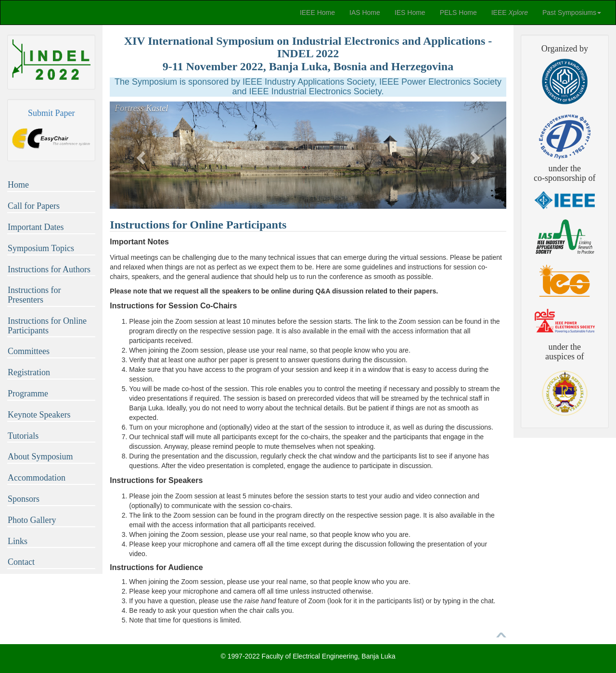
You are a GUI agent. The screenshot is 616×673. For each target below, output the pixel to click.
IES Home (410, 13)
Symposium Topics (41, 248)
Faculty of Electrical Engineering (310, 656)
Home (18, 185)
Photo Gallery (32, 520)
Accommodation (37, 478)
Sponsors (24, 499)
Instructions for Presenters (34, 295)
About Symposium (40, 457)
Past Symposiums (572, 13)
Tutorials (23, 436)
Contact (21, 562)
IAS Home (365, 13)
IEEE (510, 13)
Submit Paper (51, 113)
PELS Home (458, 13)
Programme (28, 394)
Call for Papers (34, 206)
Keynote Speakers (39, 415)
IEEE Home (317, 13)
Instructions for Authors (49, 269)
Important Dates (36, 227)
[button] (139, 155)
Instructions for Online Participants (47, 326)
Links (18, 541)
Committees (29, 351)
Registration (29, 372)
